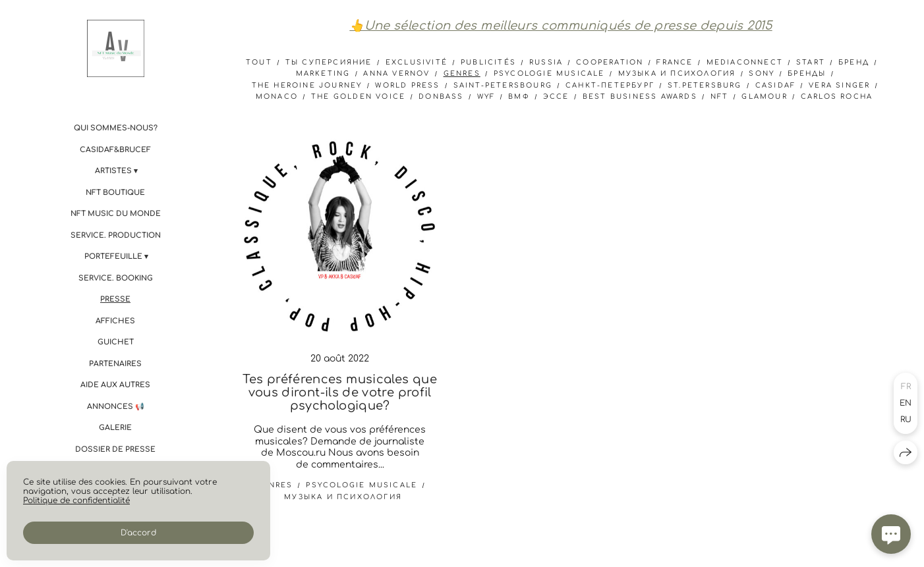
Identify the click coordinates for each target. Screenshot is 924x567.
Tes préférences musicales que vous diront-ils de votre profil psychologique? (339, 392)
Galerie (115, 428)
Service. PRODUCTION (116, 235)
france (675, 62)
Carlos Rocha (837, 96)
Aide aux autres (115, 385)
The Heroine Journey (307, 85)
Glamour (764, 96)
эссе (556, 96)
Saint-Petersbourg (503, 85)
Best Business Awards (640, 96)
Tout (259, 62)
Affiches (115, 321)
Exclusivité (417, 62)
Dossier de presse (115, 449)
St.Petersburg (705, 85)
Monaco (277, 96)
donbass (441, 96)
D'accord (138, 533)
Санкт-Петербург (610, 85)
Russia (546, 62)
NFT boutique (115, 193)
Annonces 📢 (116, 407)
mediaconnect (745, 62)
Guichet (116, 342)
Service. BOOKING (116, 278)
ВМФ (519, 96)
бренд (854, 62)
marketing (323, 73)
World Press (407, 85)
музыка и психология (677, 73)
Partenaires (115, 364)
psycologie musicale (549, 73)
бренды (807, 73)
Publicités (488, 62)
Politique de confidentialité (76, 500)
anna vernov (396, 73)
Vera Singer (839, 85)
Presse (115, 299)
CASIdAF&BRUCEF (115, 150)
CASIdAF (775, 85)
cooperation (610, 62)
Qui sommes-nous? (116, 128)
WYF (486, 96)
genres (462, 73)
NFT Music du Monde (116, 214)
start (811, 62)
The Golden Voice (358, 96)
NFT (720, 96)
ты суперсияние (329, 62)
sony (762, 73)
